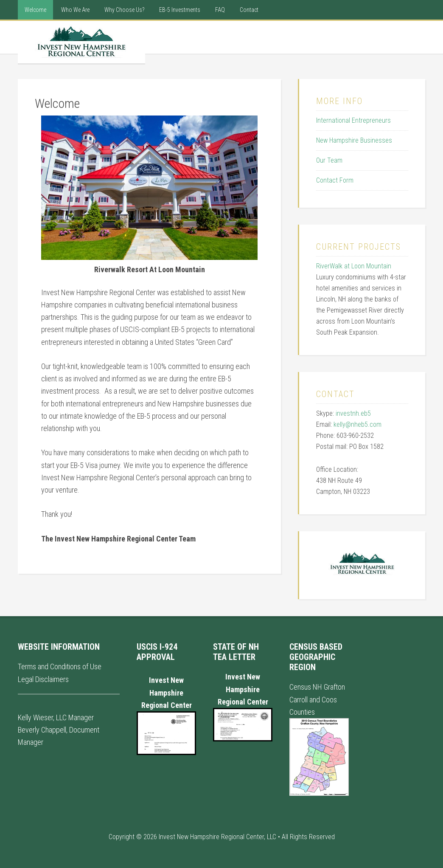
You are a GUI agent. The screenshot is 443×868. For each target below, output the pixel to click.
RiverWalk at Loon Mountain (354, 266)
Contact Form (335, 180)
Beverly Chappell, (43, 730)
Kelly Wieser (35, 717)
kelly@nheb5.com (357, 424)
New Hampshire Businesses (354, 140)
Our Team (329, 160)
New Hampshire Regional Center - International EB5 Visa (81, 42)
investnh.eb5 (353, 413)
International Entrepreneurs (353, 120)
